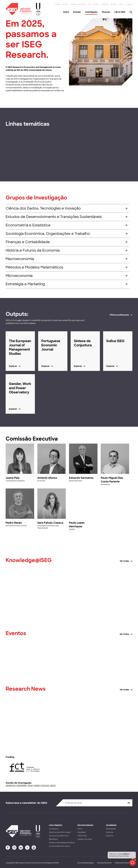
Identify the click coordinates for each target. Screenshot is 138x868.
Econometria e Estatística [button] (28, 225)
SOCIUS (45, 786)
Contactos (105, 4)
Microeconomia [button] (19, 276)
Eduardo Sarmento (81, 478)
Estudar (77, 12)
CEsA (30, 786)
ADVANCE (10, 786)
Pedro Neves (14, 523)
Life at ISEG (120, 12)
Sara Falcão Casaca (50, 523)
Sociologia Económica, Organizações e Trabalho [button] (48, 234)
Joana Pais (13, 478)
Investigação (91, 12)
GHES (37, 786)
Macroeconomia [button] (20, 259)
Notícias (65, 4)
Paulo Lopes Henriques (77, 525)
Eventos (96, 4)
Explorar (13, 366)
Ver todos (124, 634)
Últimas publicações (119, 315)
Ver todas (124, 561)
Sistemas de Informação (60, 832)
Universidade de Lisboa (59, 846)
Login (121, 4)
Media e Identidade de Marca (62, 843)
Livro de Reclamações (85, 863)
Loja (90, 4)
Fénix (80, 829)
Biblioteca (53, 839)
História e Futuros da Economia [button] (33, 250)
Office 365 (82, 836)
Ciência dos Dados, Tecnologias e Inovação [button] (43, 208)
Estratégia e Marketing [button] (25, 284)
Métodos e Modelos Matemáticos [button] (34, 267)
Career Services (85, 839)
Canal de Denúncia (104, 863)
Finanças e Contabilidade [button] (28, 242)
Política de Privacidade (124, 863)
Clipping (73, 4)
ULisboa (57, 4)
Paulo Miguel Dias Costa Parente (112, 480)
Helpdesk (114, 4)
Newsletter (82, 4)
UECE (53, 786)
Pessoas (106, 12)
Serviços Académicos (59, 836)
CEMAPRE (21, 786)
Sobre (66, 12)
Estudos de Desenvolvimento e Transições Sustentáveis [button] (54, 217)
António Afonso (47, 478)
